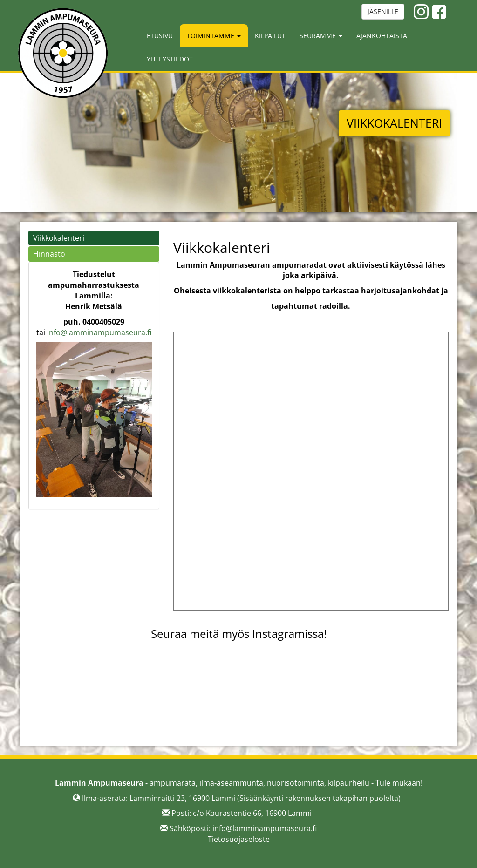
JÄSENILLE (383, 11)
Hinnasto (49, 254)
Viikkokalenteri (59, 238)
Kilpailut (270, 36)
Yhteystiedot (170, 59)
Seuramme (321, 36)
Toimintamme (214, 36)
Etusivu (160, 36)
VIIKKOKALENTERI (394, 123)
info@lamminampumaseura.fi (99, 332)
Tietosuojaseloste (239, 839)
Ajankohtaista (382, 36)
